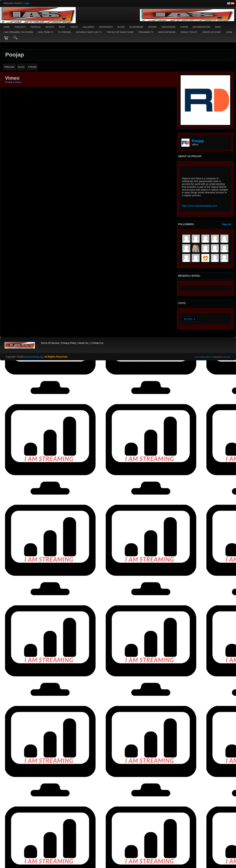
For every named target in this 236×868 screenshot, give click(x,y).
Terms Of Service (50, 343)
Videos (74, 27)
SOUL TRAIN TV (46, 32)
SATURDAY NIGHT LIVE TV (89, 32)
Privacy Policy (69, 343)
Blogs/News (136, 27)
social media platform (203, 357)
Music (62, 27)
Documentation (201, 27)
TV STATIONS (65, 32)
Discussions (169, 27)
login (229, 32)
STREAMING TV (146, 32)
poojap (9, 82)
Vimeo (18, 82)
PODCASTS (20, 27)
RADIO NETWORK (167, 32)
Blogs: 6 (190, 319)
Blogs (121, 27)
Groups (152, 27)
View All (226, 224)
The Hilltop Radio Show (120, 32)
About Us (83, 343)
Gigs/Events (106, 27)
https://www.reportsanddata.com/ (200, 206)
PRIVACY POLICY (189, 32)
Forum (184, 27)
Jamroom (227, 357)
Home (7, 27)
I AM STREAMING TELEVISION (18, 32)
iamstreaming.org (34, 357)
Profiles (36, 27)
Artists (50, 27)
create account (212, 32)
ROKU (218, 27)
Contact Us (97, 343)
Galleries (88, 27)
